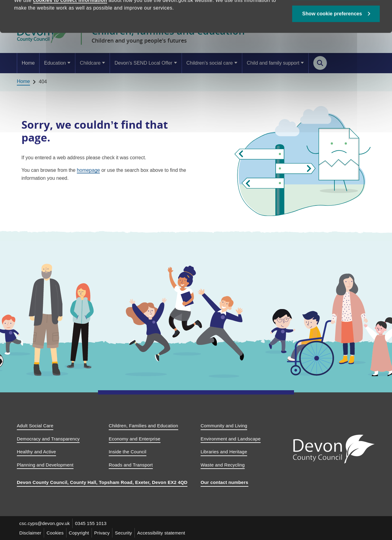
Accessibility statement (161, 533)
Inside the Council (128, 452)
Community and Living (224, 426)
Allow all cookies (336, 22)
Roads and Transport (131, 465)
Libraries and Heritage (224, 452)
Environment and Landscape (231, 439)
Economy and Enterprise (135, 439)
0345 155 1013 (91, 523)
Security (123, 533)
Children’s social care (209, 63)
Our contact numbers (224, 482)
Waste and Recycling (223, 465)
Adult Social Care (35, 426)
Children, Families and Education (143, 426)
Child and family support (273, 63)
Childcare (90, 63)
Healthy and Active (36, 452)
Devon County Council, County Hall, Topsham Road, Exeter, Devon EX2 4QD (102, 482)
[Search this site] (320, 63)
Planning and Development (45, 465)
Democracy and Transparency (48, 439)
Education (55, 63)
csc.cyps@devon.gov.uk (45, 523)
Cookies (55, 533)
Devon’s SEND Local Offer (143, 63)
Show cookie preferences (332, 43)
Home (28, 63)
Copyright (79, 533)
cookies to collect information (70, 30)
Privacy (102, 533)
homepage (89, 170)
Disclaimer (30, 533)
